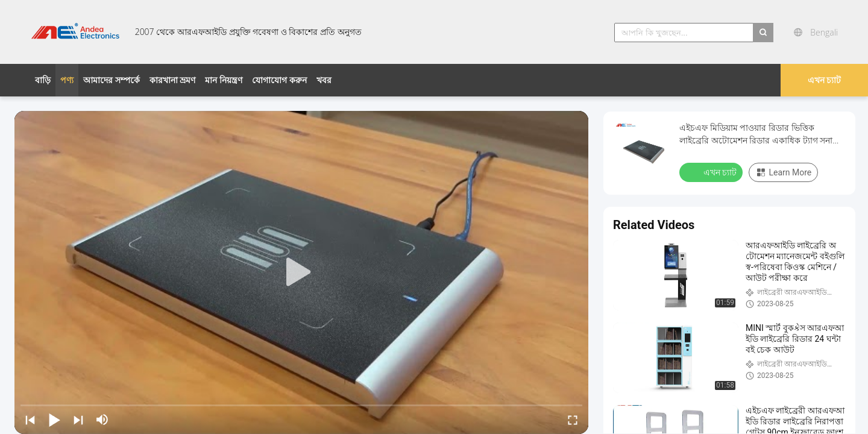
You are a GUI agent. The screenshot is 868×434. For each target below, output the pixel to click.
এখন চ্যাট (825, 80)
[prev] (30, 420)
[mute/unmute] (102, 420)
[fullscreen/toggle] (573, 420)
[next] (78, 420)
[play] (301, 272)
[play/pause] (54, 420)
